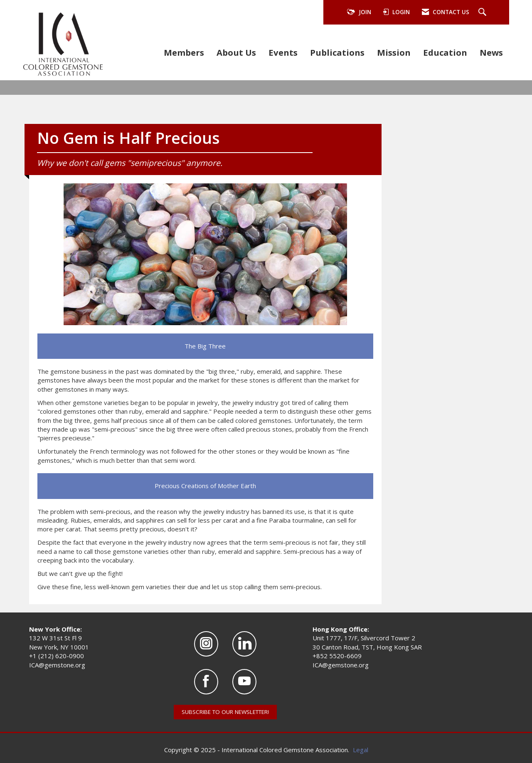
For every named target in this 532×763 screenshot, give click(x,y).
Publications (337, 52)
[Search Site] (483, 12)
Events (283, 52)
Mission (394, 52)
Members (184, 52)
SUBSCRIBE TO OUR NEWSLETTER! (225, 712)
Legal (361, 750)
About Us (236, 52)
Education (445, 52)
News (491, 52)
